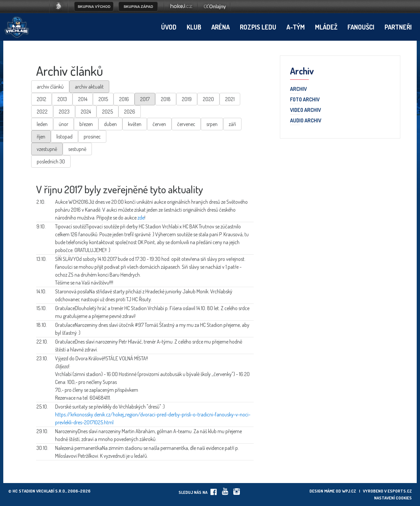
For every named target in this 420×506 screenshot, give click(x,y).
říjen (41, 137)
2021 (230, 99)
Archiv (298, 89)
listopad (64, 137)
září (232, 124)
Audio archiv (306, 121)
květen (135, 124)
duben (110, 124)
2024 (86, 112)
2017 (145, 99)
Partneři (398, 27)
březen (86, 124)
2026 (130, 112)
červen (159, 124)
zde (141, 218)
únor (63, 124)
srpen (212, 124)
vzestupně (47, 149)
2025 (107, 112)
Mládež (326, 27)
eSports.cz (400, 491)
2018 (166, 99)
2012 (42, 99)
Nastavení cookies (393, 498)
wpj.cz (349, 491)
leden (42, 124)
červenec (186, 124)
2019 (187, 99)
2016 (124, 99)
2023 (64, 112)
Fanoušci (361, 27)
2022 (42, 112)
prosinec (92, 137)
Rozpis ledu (258, 27)
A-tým (296, 27)
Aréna (220, 27)
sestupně (77, 149)
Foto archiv (305, 100)
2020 (208, 99)
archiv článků (50, 87)
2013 (62, 99)
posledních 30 (51, 161)
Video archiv (305, 110)
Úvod (169, 27)
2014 (83, 99)
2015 (103, 99)
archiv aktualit (89, 87)
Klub (194, 27)
